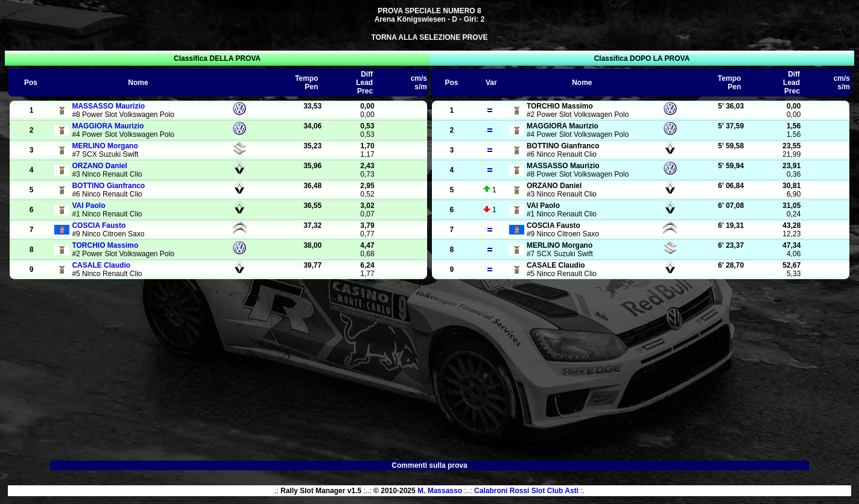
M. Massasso (440, 491)
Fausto (99, 225)
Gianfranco (108, 186)
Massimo (105, 245)
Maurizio (108, 106)
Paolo (88, 206)
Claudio (101, 265)
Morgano (105, 146)
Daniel (99, 166)
